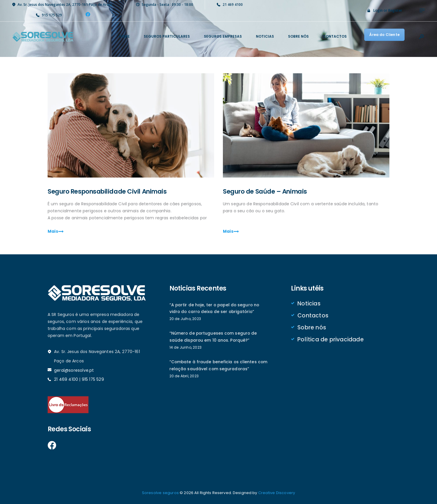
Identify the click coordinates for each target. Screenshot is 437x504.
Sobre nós (312, 329)
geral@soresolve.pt (74, 371)
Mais (53, 232)
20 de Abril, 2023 (184, 377)
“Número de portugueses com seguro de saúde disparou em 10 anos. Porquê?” (213, 338)
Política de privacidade (330, 341)
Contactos (313, 316)
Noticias (309, 304)
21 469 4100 (66, 380)
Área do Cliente (385, 35)
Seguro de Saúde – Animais (270, 192)
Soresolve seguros (161, 493)
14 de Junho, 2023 (185, 349)
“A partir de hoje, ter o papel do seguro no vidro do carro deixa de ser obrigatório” (215, 309)
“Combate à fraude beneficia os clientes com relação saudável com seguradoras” (218, 367)
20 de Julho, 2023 (185, 320)
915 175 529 (93, 380)
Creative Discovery (277, 493)
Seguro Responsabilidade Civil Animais (115, 192)
